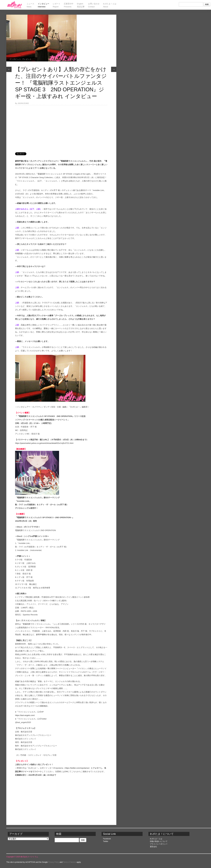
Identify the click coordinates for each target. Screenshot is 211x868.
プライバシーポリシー (159, 844)
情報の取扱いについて (159, 841)
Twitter (106, 841)
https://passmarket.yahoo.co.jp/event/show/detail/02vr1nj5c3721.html (44, 443)
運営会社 (153, 847)
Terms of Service (70, 862)
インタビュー (15, 59)
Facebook (107, 839)
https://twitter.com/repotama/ (77, 768)
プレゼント (26, 59)
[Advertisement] (61, 127)
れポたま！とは (156, 839)
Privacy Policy (54, 862)
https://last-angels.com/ (25, 715)
